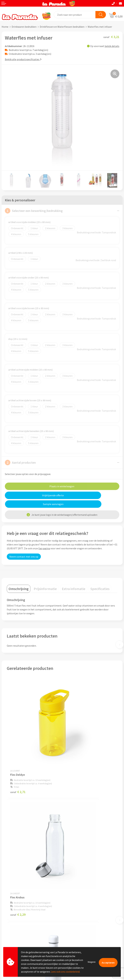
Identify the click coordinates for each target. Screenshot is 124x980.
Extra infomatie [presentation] (74, 580)
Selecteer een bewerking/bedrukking (34, 211)
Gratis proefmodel (12, 918)
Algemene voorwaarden (77, 878)
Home (5, 27)
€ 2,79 (73, 830)
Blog (66, 932)
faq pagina (44, 540)
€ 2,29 (73, 745)
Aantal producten (20, 463)
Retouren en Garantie (14, 932)
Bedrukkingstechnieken (77, 917)
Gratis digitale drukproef (15, 923)
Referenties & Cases (75, 868)
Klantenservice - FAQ (13, 913)
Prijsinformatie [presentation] (45, 580)
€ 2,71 (18, 745)
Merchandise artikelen (76, 912)
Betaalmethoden (11, 937)
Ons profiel (70, 863)
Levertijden (8, 927)
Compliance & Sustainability (79, 873)
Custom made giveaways (77, 908)
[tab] (19, 580)
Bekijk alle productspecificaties (23, 59)
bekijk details (112, 46)
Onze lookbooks (73, 927)
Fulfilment (8, 942)
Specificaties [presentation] (100, 580)
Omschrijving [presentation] (19, 580)
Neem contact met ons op (24, 548)
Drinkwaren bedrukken (24, 27)
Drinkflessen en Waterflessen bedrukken (62, 27)
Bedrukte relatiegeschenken (79, 922)
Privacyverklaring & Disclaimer (80, 883)
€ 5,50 (18, 830)
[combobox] (75, 15)
